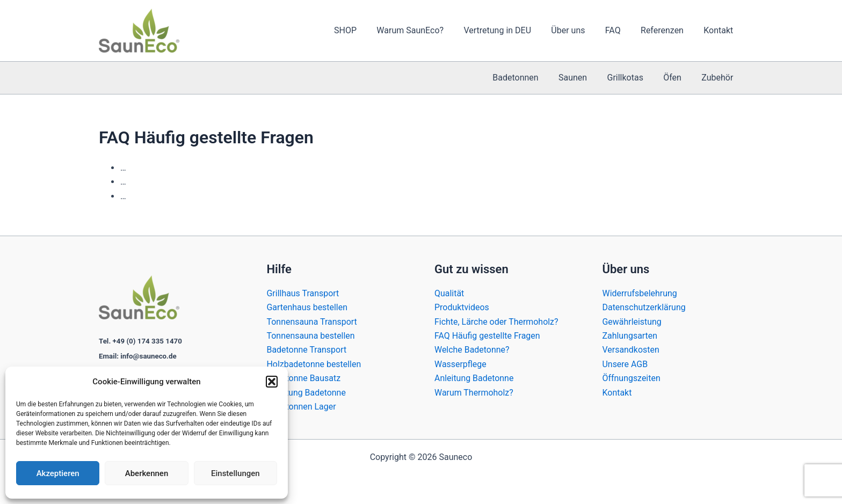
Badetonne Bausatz (304, 378)
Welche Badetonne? (472, 350)
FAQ (620, 30)
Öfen (677, 78)
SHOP (364, 30)
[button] (272, 382)
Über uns (578, 30)
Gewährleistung (632, 322)
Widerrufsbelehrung (640, 293)
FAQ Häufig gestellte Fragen (487, 336)
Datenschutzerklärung (644, 307)
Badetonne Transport (307, 350)
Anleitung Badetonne (307, 393)
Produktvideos (462, 307)
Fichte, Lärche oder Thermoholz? (496, 322)
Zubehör (719, 78)
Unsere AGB (625, 364)
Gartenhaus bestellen (307, 307)
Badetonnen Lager (302, 407)
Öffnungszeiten (632, 378)
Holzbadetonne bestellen (314, 364)
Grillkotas (632, 78)
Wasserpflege (460, 364)
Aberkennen (147, 473)
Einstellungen (235, 473)
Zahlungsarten (630, 336)
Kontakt (720, 30)
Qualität (449, 293)
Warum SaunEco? (426, 30)
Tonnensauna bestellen (311, 336)
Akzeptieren (58, 473)
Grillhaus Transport (303, 293)
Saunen (583, 78)
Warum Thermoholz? (474, 393)
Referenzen (666, 30)
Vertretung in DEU (510, 30)
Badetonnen (528, 78)
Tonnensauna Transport (312, 322)
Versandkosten (631, 350)
